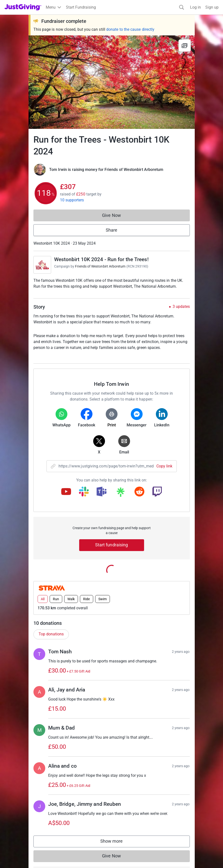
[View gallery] (185, 45)
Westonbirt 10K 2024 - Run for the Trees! (101, 259)
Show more (117, 831)
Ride (86, 587)
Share (111, 230)
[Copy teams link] (102, 492)
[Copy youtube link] (66, 492)
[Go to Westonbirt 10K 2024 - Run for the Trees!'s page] (42, 265)
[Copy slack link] (84, 492)
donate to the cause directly (130, 29)
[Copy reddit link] (139, 492)
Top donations (51, 622)
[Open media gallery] (112, 82)
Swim (103, 587)
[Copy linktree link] (120, 493)
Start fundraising (112, 545)
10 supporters (72, 200)
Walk (71, 587)
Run (56, 587)
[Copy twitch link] (157, 492)
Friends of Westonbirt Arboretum (100, 266)
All (43, 587)
